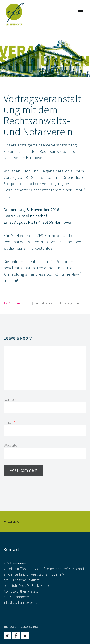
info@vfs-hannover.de (21, 602)
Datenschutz (30, 626)
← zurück (11, 521)
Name (9, 400)
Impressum (11, 626)
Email (8, 423)
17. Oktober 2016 (16, 303)
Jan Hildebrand (45, 303)
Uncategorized (70, 303)
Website (10, 446)
